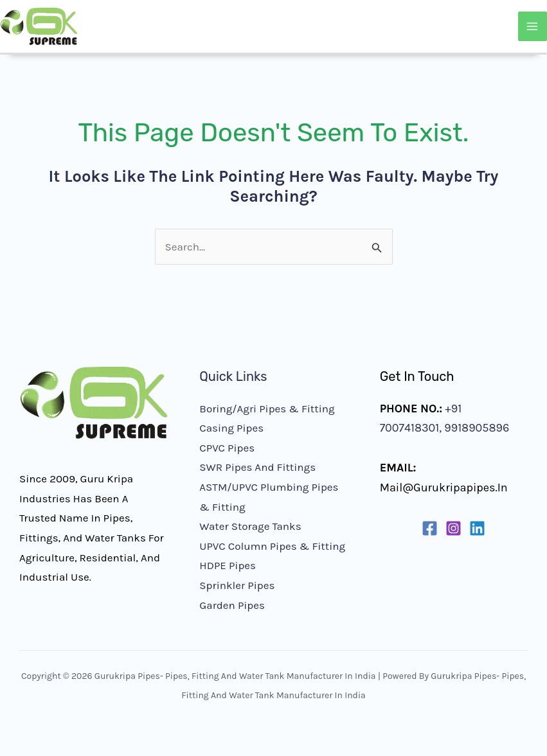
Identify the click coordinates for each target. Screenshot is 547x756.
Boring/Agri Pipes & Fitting (267, 409)
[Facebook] (430, 528)
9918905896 (475, 428)
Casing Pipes (231, 428)
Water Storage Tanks (250, 526)
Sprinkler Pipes (237, 585)
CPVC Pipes (227, 448)
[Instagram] (453, 528)
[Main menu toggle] (533, 26)
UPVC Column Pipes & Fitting (272, 546)
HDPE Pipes (228, 565)
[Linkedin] (477, 528)
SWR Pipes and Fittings (257, 467)
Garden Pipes (232, 605)
